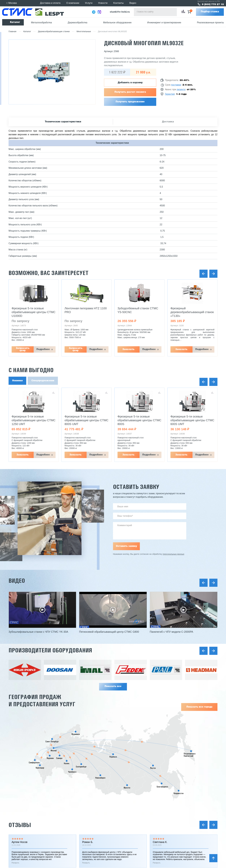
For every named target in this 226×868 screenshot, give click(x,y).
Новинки (17, 381)
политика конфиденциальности (50, 836)
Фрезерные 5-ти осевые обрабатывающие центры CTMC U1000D (34, 312)
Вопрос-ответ (91, 851)
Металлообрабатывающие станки (145, 799)
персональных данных (173, 554)
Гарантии (89, 814)
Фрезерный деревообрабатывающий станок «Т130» (192, 312)
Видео (133, 3)
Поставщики (91, 820)
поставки (176, 85)
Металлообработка (41, 23)
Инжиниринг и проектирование (164, 23)
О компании (73, 3)
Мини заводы (134, 823)
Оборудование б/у (136, 834)
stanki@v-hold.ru (120, 12)
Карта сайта (16, 842)
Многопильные (84, 32)
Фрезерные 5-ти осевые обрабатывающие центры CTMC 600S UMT (192, 420)
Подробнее (43, 349)
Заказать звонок (203, 801)
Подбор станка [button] (210, 12)
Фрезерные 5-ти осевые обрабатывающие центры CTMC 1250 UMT (34, 420)
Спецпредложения (43, 381)
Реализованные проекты (210, 23)
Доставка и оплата (50, 3)
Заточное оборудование (139, 818)
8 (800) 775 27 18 (213, 4)
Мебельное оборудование (117, 23)
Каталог (15, 22)
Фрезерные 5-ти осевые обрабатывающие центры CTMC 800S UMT (86, 420)
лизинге (181, 90)
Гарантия (170, 94)
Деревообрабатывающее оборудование (148, 804)
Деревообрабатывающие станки (54, 32)
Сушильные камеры (137, 829)
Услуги (89, 3)
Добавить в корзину (130, 83)
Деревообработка (78, 23)
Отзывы (20, 738)
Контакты (118, 3)
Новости (103, 3)
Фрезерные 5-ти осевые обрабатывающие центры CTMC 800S (139, 420)
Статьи (87, 840)
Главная (12, 32)
